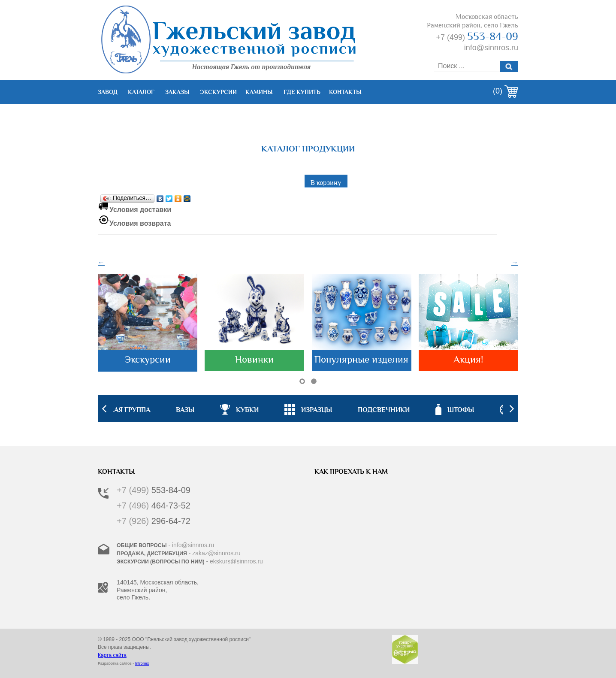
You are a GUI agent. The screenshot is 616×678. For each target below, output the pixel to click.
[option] (308, 409)
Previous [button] (104, 409)
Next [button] (512, 409)
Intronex (142, 663)
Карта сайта (112, 655)
